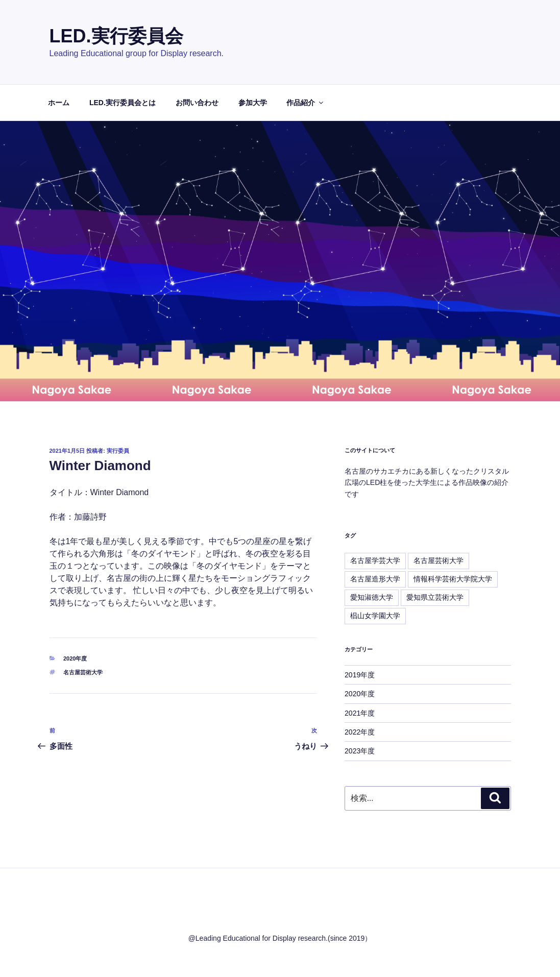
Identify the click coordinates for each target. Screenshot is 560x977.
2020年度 (75, 658)
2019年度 (360, 675)
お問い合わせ (197, 103)
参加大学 (253, 103)
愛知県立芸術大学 (435, 597)
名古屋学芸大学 (375, 560)
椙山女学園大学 (375, 616)
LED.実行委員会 (116, 36)
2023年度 (360, 751)
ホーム (59, 103)
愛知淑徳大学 (372, 597)
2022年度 (360, 732)
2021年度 (360, 713)
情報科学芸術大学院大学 (453, 579)
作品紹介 (306, 103)
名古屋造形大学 (375, 579)
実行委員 (118, 451)
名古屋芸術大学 (83, 672)
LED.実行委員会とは (123, 103)
